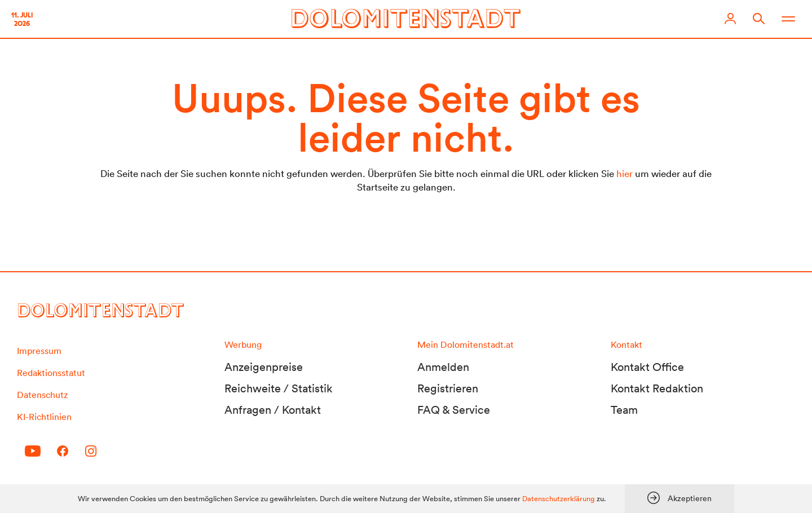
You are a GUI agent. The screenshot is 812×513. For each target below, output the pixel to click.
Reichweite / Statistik (279, 388)
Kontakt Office (647, 367)
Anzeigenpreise (264, 367)
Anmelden (443, 367)
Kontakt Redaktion (657, 388)
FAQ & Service (454, 410)
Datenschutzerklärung (559, 499)
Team (624, 410)
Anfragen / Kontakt (273, 410)
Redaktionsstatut (51, 373)
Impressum (39, 351)
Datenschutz (42, 395)
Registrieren (448, 388)
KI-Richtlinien (44, 417)
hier (625, 173)
